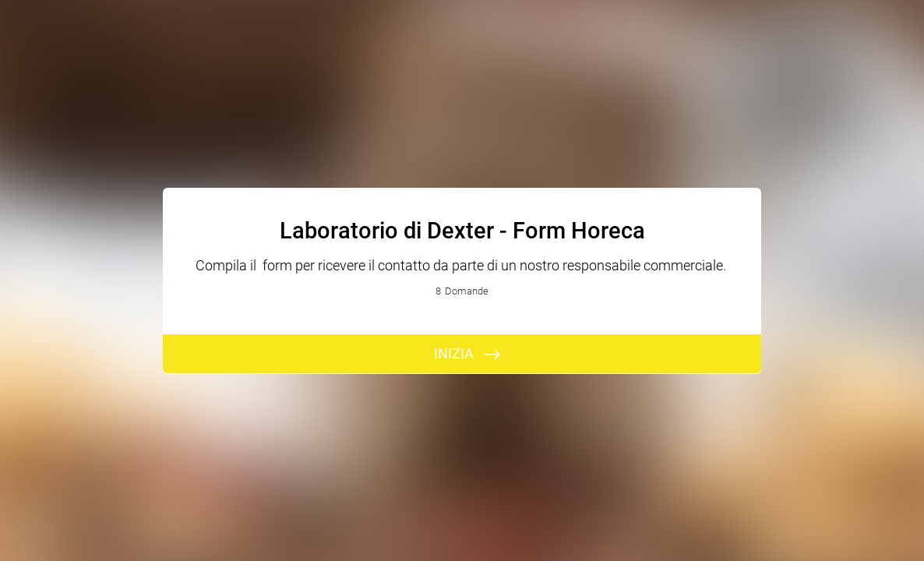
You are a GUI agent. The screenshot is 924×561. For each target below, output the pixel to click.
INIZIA (454, 353)
